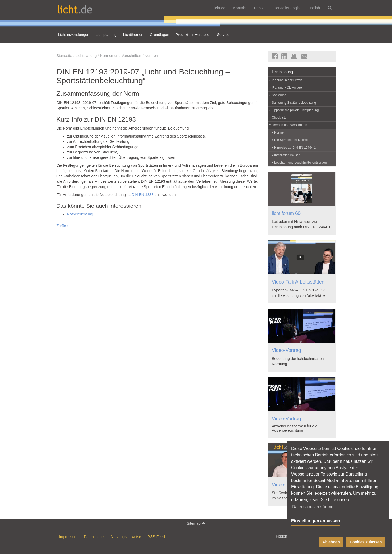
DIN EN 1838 (143, 195)
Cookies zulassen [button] (366, 542)
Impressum (68, 537)
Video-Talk (283, 485)
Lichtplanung (86, 56)
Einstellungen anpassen (316, 521)
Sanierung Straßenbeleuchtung (294, 103)
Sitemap (196, 523)
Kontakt (239, 8)
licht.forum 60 (286, 213)
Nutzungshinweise (126, 537)
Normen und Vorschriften (121, 56)
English (314, 8)
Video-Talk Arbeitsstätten (298, 282)
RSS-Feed (156, 537)
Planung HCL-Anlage (287, 88)
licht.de (219, 8)
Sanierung (279, 95)
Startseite (64, 56)
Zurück (62, 226)
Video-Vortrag (286, 350)
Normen (151, 56)
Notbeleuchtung (80, 214)
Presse (260, 8)
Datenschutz (94, 537)
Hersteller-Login (287, 8)
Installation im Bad (287, 155)
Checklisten (280, 118)
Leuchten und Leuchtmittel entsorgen (300, 163)
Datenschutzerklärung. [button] (313, 507)
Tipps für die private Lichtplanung (295, 110)
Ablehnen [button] (331, 542)
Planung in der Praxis (287, 80)
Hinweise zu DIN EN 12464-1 (295, 148)
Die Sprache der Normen (292, 140)
